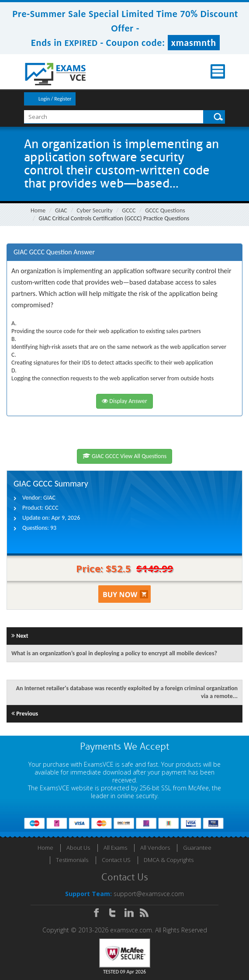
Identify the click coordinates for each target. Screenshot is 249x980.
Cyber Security (95, 210)
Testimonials (72, 860)
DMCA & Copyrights (169, 860)
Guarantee (197, 848)
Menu (218, 71)
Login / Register (55, 99)
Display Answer (125, 401)
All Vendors (155, 848)
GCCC (129, 210)
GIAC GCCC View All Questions (125, 456)
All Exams (115, 848)
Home (38, 210)
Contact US (116, 860)
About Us (78, 848)
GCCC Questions (165, 210)
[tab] (125, 252)
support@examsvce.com (149, 894)
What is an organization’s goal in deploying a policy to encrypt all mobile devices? (114, 653)
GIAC (61, 210)
